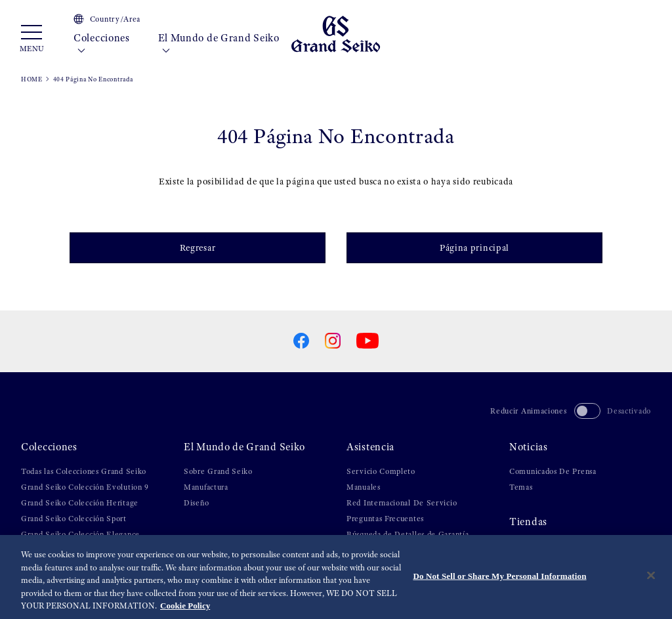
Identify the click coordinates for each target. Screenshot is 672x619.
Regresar (198, 247)
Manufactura (206, 487)
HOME (32, 79)
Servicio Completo (381, 471)
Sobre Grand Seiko (218, 471)
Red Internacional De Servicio (402, 503)
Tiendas (528, 522)
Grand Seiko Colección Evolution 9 (85, 487)
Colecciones (102, 45)
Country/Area (107, 19)
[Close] (651, 576)
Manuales (364, 487)
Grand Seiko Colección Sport (74, 519)
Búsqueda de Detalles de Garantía (408, 534)
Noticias (529, 447)
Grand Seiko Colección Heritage (80, 503)
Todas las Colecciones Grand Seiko (84, 471)
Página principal (474, 247)
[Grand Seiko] (336, 33)
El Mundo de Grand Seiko (219, 45)
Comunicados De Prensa (553, 471)
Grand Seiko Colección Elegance (80, 534)
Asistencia (370, 447)
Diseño (196, 503)
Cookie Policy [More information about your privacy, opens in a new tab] (185, 606)
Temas (521, 487)
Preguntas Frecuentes (385, 519)
